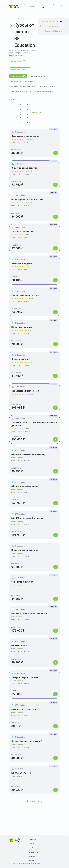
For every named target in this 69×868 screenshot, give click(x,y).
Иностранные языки (47, 86)
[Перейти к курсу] (56, 153)
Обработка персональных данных (40, 848)
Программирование (37, 76)
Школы (48, 5)
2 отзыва (28, 429)
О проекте (32, 856)
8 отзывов (29, 362)
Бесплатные (21, 111)
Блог (55, 5)
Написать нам (34, 852)
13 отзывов (29, 298)
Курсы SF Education (25, 19)
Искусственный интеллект (21, 91)
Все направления (18, 76)
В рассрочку (28, 111)
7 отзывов (29, 171)
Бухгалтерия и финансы (44, 91)
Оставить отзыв (17, 458)
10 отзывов (29, 139)
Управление (16, 81)
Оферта (31, 860)
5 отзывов (28, 203)
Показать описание (16, 55)
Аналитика (31, 81)
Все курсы (42, 6)
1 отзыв (28, 235)
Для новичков (13, 112)
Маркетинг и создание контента (23, 86)
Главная (13, 19)
